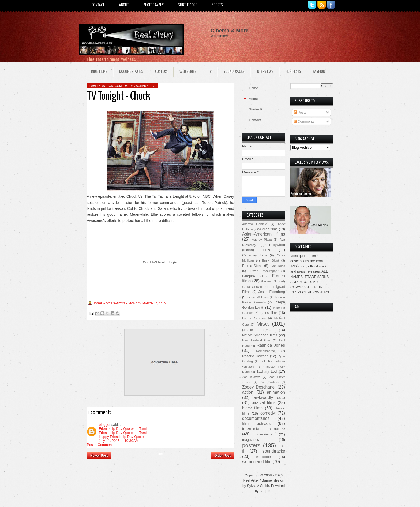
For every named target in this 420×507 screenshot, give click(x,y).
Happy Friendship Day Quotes (122, 437)
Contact (98, 5)
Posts (300, 112)
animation (276, 392)
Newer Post (99, 456)
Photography (153, 5)
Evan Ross (277, 266)
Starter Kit (257, 109)
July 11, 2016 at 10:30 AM (119, 441)
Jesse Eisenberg (272, 292)
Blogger (265, 491)
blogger (105, 425)
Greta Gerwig (252, 287)
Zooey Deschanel (259, 387)
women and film (257, 462)
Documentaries (131, 72)
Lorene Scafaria (254, 318)
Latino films (269, 313)
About (124, 5)
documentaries (256, 418)
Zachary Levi (145, 86)
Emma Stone (252, 266)
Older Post (222, 456)
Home (161, 454)
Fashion (319, 72)
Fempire (249, 276)
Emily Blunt (270, 260)
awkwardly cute (269, 398)
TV (210, 72)
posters (251, 445)
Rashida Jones (271, 345)
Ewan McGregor (264, 271)
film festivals (256, 424)
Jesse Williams (258, 297)
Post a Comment (100, 445)
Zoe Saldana (270, 382)
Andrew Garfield (255, 224)
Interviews (265, 72)
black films (252, 408)
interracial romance (264, 429)
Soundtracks (234, 72)
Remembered (266, 351)
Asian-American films (264, 234)
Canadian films (255, 255)
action (108, 86)
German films (271, 281)
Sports (217, 5)
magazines (251, 440)
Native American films (260, 335)
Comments (304, 122)
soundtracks (274, 451)
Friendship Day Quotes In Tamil (123, 429)
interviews (264, 434)
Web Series (188, 72)
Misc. (263, 324)
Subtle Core (188, 5)
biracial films (263, 403)
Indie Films (99, 72)
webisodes (264, 457)
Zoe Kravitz (251, 377)
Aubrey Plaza (262, 239)
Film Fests (293, 72)
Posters (161, 72)
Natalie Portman (257, 330)
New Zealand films (256, 340)
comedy (121, 86)
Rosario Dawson (255, 356)
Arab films (270, 229)
